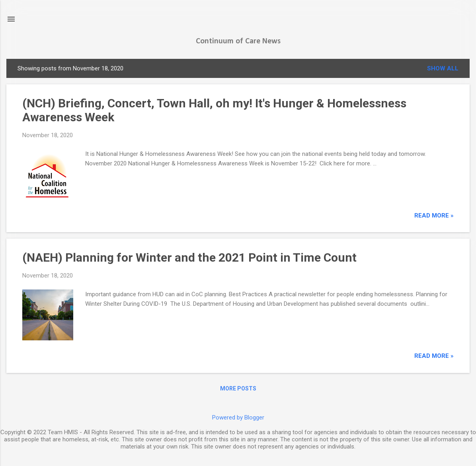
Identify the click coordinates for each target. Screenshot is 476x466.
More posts (238, 388)
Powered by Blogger (238, 417)
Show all (443, 68)
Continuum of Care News (238, 41)
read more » (434, 216)
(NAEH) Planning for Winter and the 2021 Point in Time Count (189, 257)
